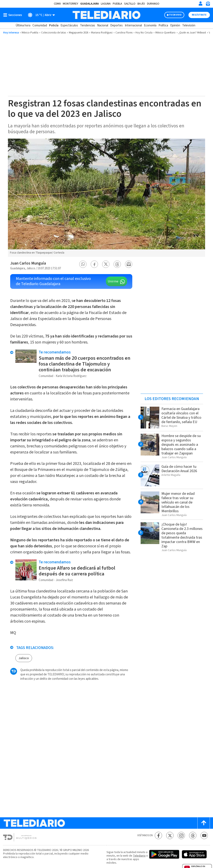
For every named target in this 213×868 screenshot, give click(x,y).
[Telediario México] (106, 15)
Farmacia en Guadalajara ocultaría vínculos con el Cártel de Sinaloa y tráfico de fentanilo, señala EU (181, 415)
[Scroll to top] (204, 823)
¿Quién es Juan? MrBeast (192, 33)
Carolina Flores (124, 33)
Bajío (141, 4)
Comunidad (40, 25)
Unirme (113, 281)
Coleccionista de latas (54, 33)
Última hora (23, 25)
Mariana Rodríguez (102, 33)
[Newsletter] (208, 4)
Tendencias (88, 25)
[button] (83, 264)
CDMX (57, 4)
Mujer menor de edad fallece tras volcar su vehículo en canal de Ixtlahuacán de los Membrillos (178, 502)
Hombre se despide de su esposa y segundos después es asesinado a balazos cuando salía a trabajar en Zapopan (181, 445)
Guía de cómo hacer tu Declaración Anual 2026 (179, 469)
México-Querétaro (165, 33)
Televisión (189, 25)
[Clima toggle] (40, 15)
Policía (54, 25)
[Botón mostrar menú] (14, 15)
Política (163, 25)
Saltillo (130, 4)
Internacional (133, 25)
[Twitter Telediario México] (170, 835)
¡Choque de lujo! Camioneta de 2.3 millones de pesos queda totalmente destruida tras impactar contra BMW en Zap (182, 535)
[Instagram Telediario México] (181, 835)
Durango (153, 4)
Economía (150, 25)
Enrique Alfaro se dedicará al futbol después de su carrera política (77, 571)
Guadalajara (90, 4)
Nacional (103, 25)
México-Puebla (30, 33)
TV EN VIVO (175, 15)
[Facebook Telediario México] (158, 835)
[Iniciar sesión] (201, 4)
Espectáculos (69, 25)
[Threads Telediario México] (193, 835)
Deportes (116, 25)
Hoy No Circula (144, 33)
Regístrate (199, 15)
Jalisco (24, 658)
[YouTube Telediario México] (204, 835)
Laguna (106, 4)
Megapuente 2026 (79, 33)
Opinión (175, 25)
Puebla (117, 4)
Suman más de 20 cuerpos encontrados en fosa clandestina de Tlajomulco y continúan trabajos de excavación (85, 364)
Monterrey (71, 4)
